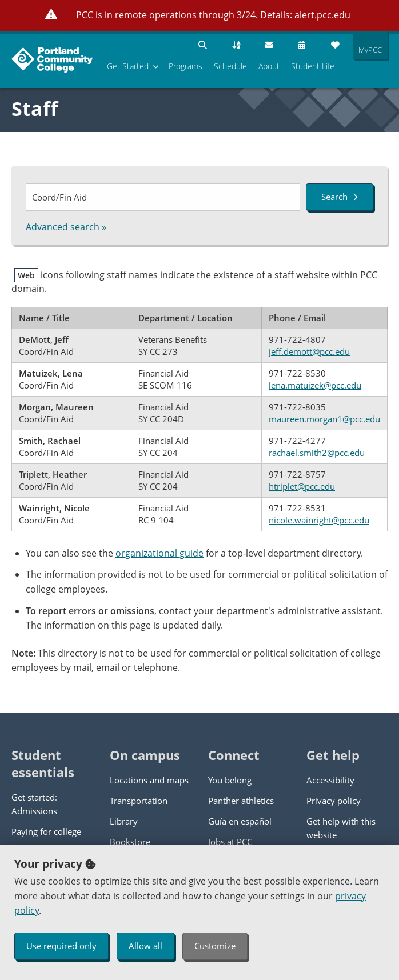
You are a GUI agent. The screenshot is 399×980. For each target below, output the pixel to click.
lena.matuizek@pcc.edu (315, 385)
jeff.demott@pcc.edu (309, 351)
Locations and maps (149, 780)
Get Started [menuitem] (128, 66)
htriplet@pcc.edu (302, 486)
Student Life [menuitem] (313, 66)
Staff (35, 109)
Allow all (145, 946)
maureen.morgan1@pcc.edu (324, 419)
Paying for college (46, 831)
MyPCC (367, 50)
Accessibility (330, 780)
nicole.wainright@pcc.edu (319, 520)
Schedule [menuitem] (230, 66)
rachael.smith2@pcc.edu (317, 453)
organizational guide (159, 553)
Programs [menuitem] (185, 66)
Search (340, 197)
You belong (230, 780)
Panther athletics (241, 801)
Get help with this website (341, 828)
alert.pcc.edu (322, 15)
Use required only (61, 946)
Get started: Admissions (34, 804)
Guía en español (240, 821)
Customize (215, 946)
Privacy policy (334, 801)
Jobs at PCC (230, 842)
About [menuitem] (269, 66)
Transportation (139, 801)
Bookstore (130, 842)
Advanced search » (66, 227)
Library (124, 821)
